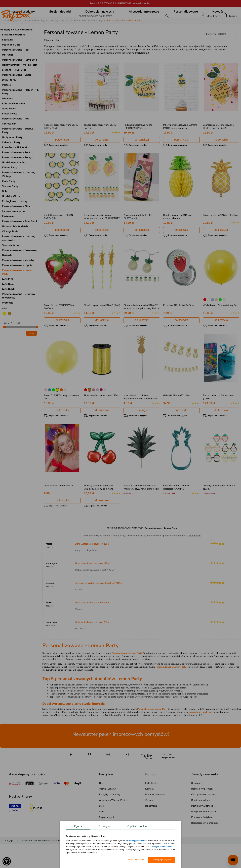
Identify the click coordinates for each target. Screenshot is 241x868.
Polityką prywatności (137, 841)
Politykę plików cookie (162, 847)
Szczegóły (105, 826)
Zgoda (78, 826)
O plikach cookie (137, 826)
